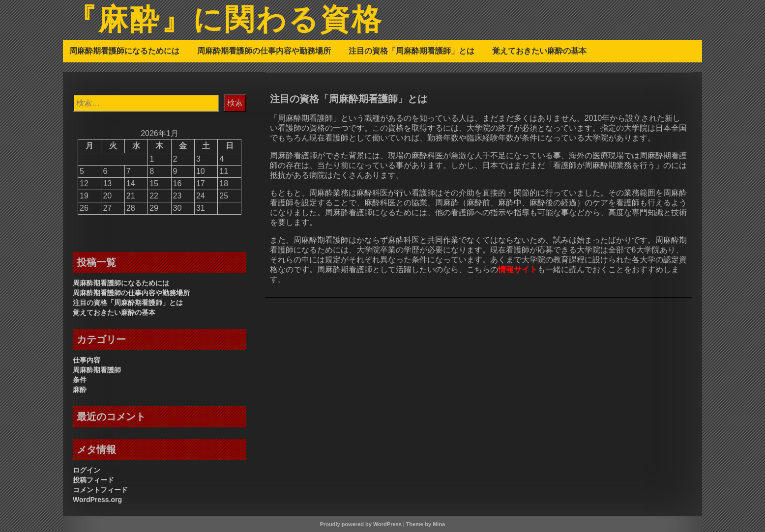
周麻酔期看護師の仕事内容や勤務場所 (264, 51)
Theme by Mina (426, 524)
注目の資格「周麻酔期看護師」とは (412, 51)
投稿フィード (93, 480)
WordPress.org (97, 500)
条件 (80, 380)
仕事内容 (87, 360)
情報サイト (518, 269)
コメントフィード (100, 490)
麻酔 (80, 390)
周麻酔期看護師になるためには (124, 51)
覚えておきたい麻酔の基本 (539, 51)
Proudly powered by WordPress (361, 524)
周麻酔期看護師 (97, 370)
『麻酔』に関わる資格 (225, 21)
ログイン (87, 470)
